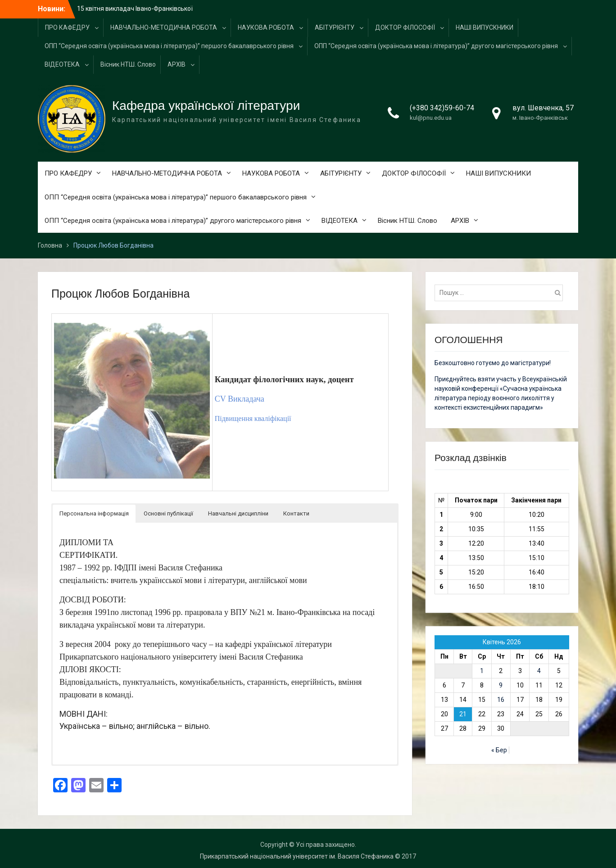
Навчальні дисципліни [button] (238, 513)
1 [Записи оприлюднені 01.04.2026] (482, 671)
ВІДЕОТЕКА (62, 64)
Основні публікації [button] (168, 513)
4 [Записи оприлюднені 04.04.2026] (539, 671)
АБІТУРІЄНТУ (335, 27)
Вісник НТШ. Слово (128, 64)
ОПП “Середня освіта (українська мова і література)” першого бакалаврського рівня (169, 46)
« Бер (499, 750)
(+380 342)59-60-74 (442, 108)
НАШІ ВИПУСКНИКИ (485, 27)
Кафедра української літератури (206, 106)
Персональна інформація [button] (94, 513)
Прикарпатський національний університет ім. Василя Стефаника (297, 856)
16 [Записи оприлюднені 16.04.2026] (501, 700)
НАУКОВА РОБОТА (266, 27)
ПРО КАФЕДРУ (67, 27)
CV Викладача (240, 399)
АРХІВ (177, 64)
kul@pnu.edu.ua (431, 118)
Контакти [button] (296, 513)
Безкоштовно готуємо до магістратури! (493, 363)
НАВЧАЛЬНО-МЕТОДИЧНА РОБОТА (164, 27)
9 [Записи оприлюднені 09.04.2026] (501, 685)
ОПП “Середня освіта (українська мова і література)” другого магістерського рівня (436, 46)
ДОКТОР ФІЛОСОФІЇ (405, 27)
